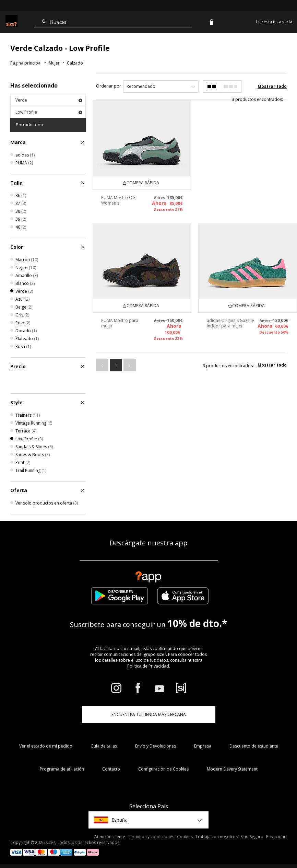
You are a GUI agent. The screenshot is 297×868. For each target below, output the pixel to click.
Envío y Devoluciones (156, 746)
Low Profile (49, 112)
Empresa (203, 746)
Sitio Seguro (252, 837)
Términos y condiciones (151, 837)
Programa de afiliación (62, 769)
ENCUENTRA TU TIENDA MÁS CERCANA (149, 714)
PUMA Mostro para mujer (120, 323)
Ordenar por (109, 86)
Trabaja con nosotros (217, 837)
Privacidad (276, 837)
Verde (49, 100)
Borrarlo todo (29, 125)
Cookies (185, 837)
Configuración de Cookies (163, 769)
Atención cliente (110, 837)
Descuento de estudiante (254, 746)
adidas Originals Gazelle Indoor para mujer (230, 323)
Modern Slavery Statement (232, 769)
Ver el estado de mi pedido (46, 746)
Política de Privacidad (148, 666)
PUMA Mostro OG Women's (118, 200)
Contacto (111, 769)
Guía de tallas (104, 746)
